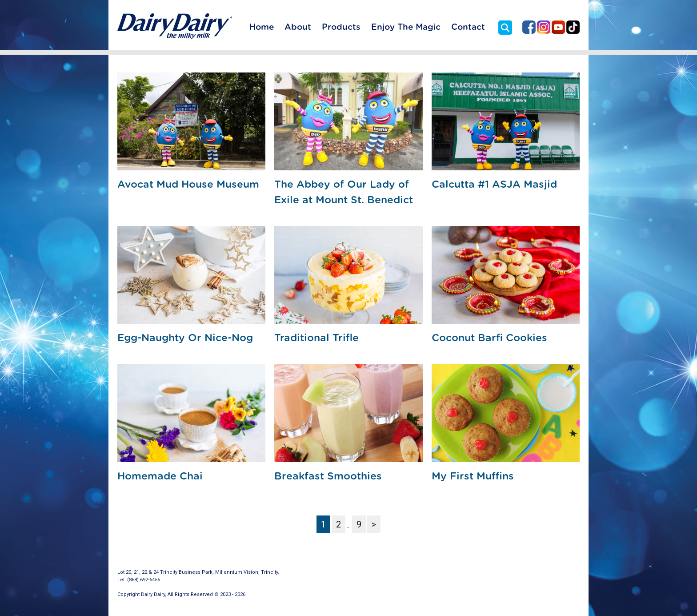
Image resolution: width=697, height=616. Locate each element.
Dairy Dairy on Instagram (544, 27)
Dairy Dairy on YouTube (558, 27)
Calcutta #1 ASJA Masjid (494, 185)
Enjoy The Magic (406, 27)
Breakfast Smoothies (328, 477)
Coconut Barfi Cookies (489, 338)
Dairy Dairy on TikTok (573, 27)
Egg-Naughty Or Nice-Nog (185, 338)
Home (262, 27)
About (298, 27)
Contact (468, 27)
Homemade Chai (160, 477)
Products (341, 27)
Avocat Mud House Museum (188, 185)
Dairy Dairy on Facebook (529, 27)
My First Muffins (473, 477)
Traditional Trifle (316, 338)
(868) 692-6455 (144, 580)
